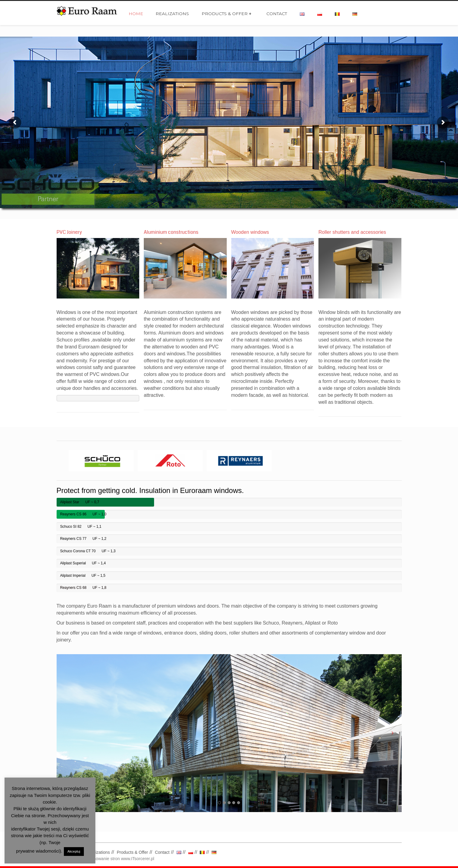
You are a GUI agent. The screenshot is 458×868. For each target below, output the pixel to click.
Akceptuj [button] (74, 851)
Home (136, 14)
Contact (277, 14)
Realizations (172, 14)
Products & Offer (226, 14)
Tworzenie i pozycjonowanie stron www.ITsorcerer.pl (105, 859)
